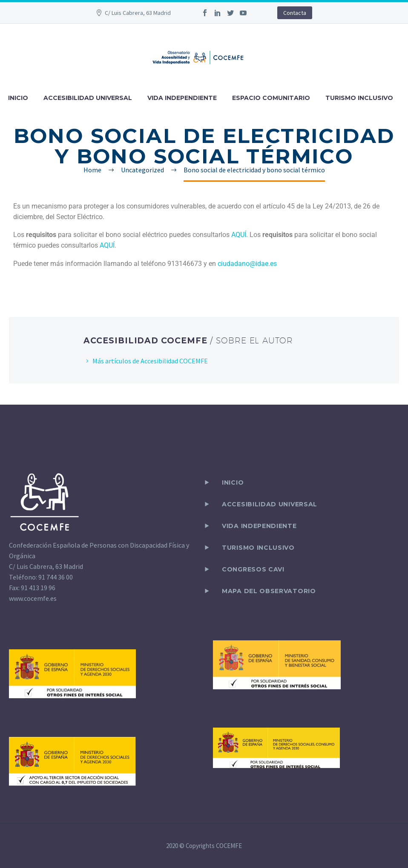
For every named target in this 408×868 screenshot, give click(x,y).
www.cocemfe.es (33, 598)
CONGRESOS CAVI (253, 569)
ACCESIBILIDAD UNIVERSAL (88, 98)
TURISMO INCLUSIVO (359, 98)
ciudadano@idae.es (247, 264)
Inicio (233, 483)
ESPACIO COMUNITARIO (271, 98)
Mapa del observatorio (269, 591)
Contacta (295, 13)
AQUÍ (239, 235)
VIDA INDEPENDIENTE (182, 98)
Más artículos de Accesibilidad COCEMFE (150, 361)
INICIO (18, 98)
